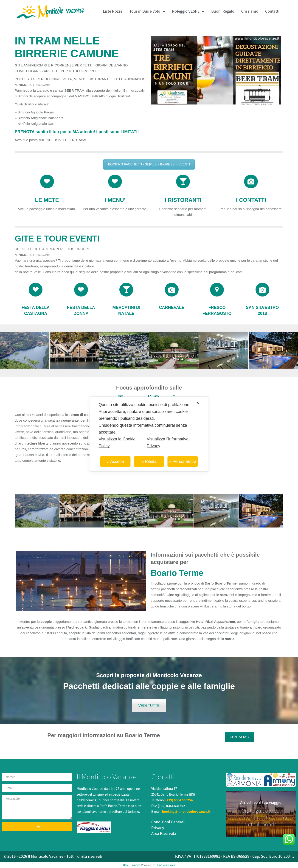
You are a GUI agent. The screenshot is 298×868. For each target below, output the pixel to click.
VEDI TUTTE (149, 706)
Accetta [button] (115, 461)
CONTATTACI (240, 737)
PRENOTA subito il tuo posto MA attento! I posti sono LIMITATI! (77, 132)
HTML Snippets (132, 865)
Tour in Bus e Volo (147, 11)
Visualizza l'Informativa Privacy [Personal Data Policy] (168, 442)
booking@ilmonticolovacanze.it (186, 812)
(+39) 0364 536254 (179, 800)
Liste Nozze (113, 11)
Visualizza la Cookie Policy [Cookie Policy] (117, 442)
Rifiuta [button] (149, 461)
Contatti (272, 11)
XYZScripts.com (166, 865)
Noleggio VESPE (188, 11)
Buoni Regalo (223, 11)
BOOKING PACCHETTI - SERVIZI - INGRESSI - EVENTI (149, 164)
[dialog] (149, 434)
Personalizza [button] (183, 461)
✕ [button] (198, 403)
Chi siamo (250, 11)
